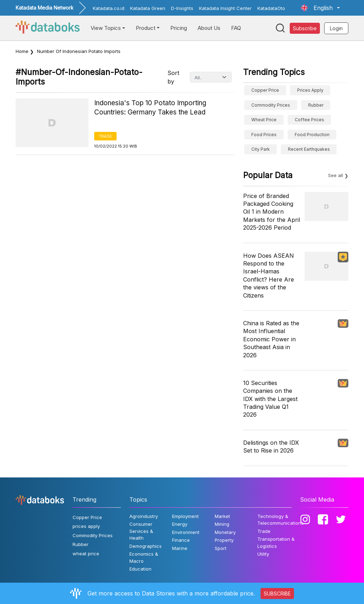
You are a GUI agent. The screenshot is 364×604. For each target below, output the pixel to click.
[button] (320, 8)
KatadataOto (271, 8)
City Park (261, 149)
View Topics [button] (106, 28)
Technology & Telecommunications (280, 520)
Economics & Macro (144, 557)
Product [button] (146, 28)
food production (312, 135)
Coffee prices (309, 120)
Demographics (146, 546)
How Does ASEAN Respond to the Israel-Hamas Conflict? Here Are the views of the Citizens (269, 276)
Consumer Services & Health (141, 531)
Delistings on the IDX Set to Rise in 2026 (271, 447)
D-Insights (182, 8)
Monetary (225, 532)
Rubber (316, 105)
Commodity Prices (271, 105)
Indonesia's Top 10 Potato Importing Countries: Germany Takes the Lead (150, 108)
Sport (221, 548)
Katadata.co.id (109, 8)
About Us (209, 28)
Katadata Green (148, 8)
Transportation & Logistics (276, 542)
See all (336, 175)
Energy (180, 524)
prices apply (310, 90)
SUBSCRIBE (277, 594)
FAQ (236, 28)
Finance (181, 540)
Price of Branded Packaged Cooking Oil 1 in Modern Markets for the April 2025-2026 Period (272, 212)
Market (222, 516)
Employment (185, 516)
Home (22, 51)
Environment (186, 532)
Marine (180, 548)
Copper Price (265, 90)
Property (224, 540)
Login (336, 28)
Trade (105, 136)
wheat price (264, 120)
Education (140, 569)
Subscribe (305, 28)
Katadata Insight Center (225, 8)
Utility (263, 554)
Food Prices (264, 135)
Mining (222, 524)
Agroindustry (144, 516)
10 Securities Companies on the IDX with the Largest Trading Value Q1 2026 (270, 399)
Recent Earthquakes (309, 149)
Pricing (179, 28)
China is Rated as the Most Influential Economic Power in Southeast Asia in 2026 (271, 339)
